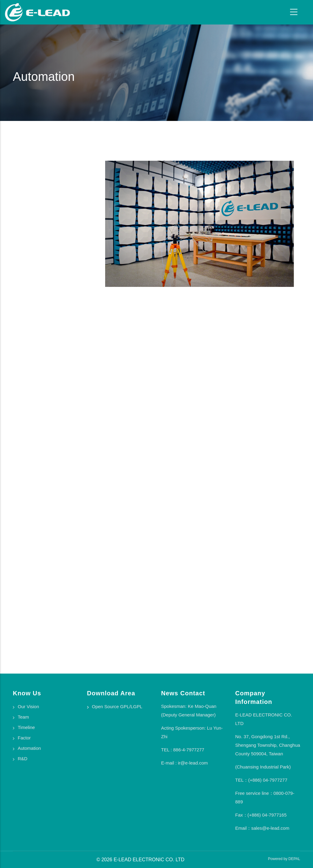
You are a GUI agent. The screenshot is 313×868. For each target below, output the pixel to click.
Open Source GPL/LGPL (117, 706)
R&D (23, 759)
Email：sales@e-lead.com (262, 828)
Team (23, 717)
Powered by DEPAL (284, 859)
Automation (29, 748)
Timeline (26, 727)
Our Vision (28, 706)
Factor (24, 738)
